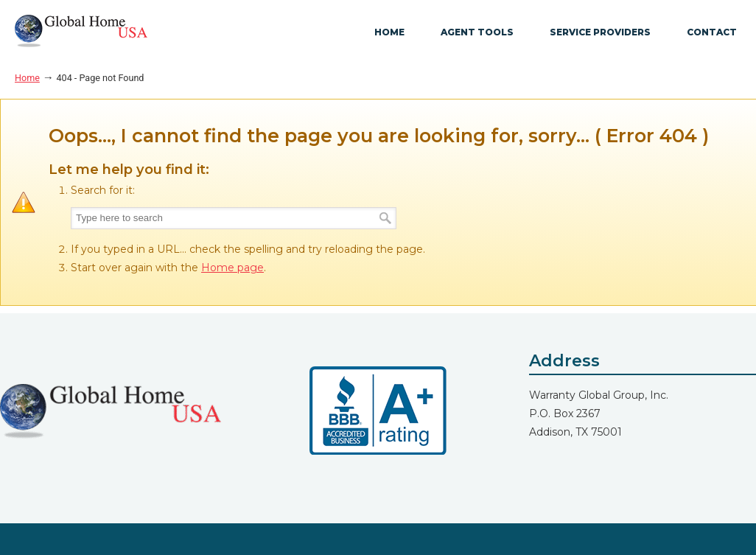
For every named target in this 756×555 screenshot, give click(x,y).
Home (27, 78)
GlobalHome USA (81, 31)
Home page (232, 268)
